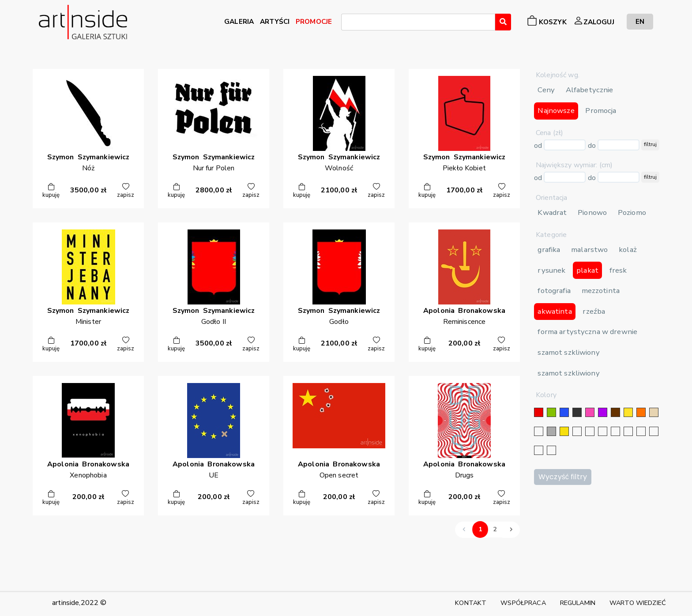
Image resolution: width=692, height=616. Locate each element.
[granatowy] (615, 431)
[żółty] (628, 412)
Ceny (546, 90)
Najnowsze (556, 111)
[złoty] (564, 431)
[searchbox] (346, 23)
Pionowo (592, 212)
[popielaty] (654, 431)
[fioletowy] (603, 412)
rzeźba (594, 311)
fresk (618, 270)
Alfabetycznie (590, 90)
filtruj (650, 144)
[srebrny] (577, 431)
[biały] (539, 431)
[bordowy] (539, 450)
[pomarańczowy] (641, 412)
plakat (587, 270)
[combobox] (418, 22)
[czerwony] (539, 412)
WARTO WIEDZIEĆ (638, 603)
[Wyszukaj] (503, 22)
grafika (549, 250)
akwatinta (555, 311)
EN (640, 21)
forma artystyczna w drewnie (587, 332)
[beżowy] (654, 412)
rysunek (551, 270)
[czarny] (577, 412)
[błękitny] (628, 431)
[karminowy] (641, 431)
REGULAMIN (578, 603)
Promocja (601, 111)
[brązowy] (615, 412)
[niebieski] (564, 412)
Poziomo (632, 212)
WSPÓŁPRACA (523, 603)
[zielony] (551, 412)
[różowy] (590, 412)
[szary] (551, 431)
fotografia (554, 291)
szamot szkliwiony (568, 352)
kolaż (628, 250)
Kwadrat (552, 212)
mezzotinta (601, 291)
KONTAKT (471, 603)
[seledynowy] (551, 450)
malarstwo (589, 250)
